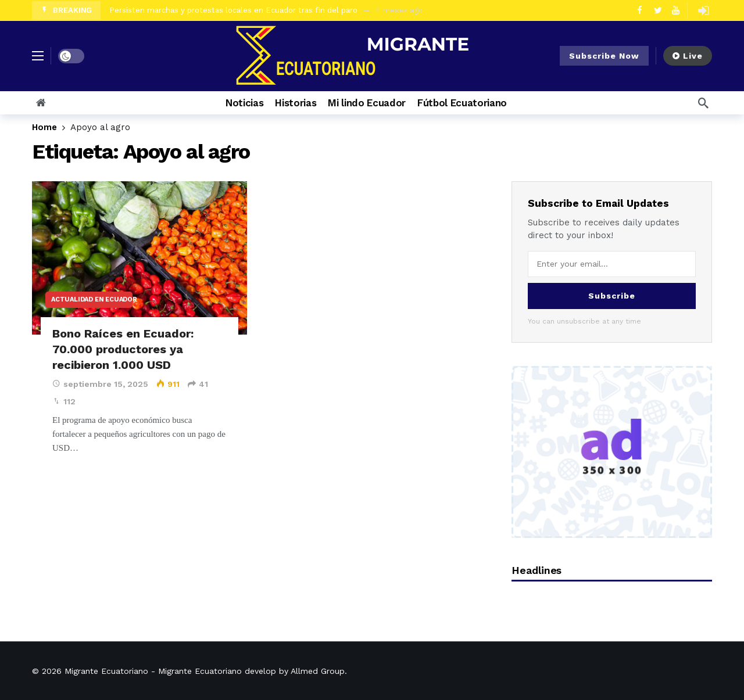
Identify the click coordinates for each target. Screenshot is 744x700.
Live (688, 56)
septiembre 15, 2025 (100, 384)
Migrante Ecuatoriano (106, 671)
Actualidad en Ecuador (92, 299)
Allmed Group (318, 671)
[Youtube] (676, 10)
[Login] (703, 10)
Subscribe (612, 296)
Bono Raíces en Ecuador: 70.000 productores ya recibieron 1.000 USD (123, 349)
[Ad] (612, 452)
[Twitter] (658, 10)
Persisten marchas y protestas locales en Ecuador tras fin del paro (233, 10)
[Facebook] (640, 10)
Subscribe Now (604, 56)
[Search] (703, 103)
